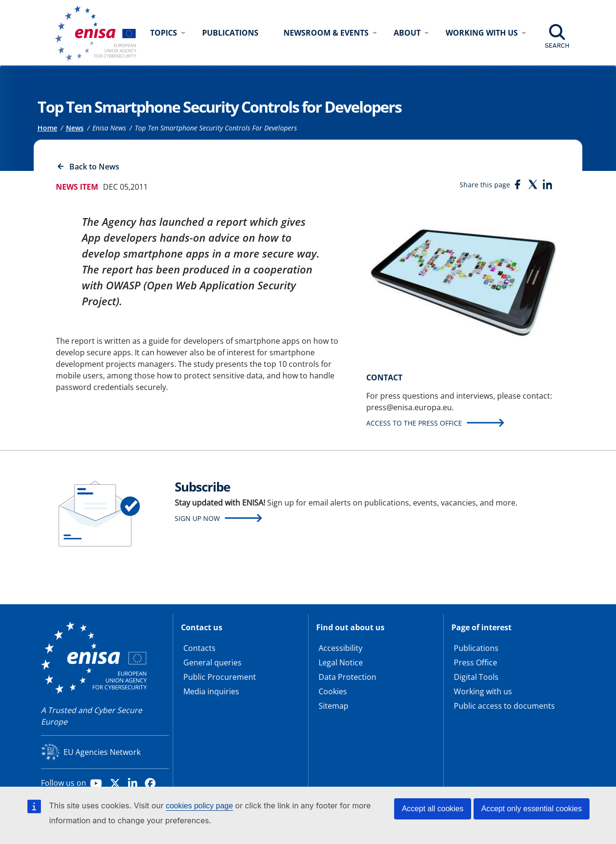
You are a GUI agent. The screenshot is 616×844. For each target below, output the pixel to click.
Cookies (333, 691)
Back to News (94, 167)
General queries (212, 662)
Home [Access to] (47, 128)
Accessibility (340, 648)
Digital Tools (476, 677)
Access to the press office (414, 423)
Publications (230, 33)
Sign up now (197, 518)
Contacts (199, 648)
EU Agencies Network (102, 752)
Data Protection (347, 677)
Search (557, 45)
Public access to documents (504, 706)
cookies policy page (199, 806)
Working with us (483, 691)
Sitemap (334, 706)
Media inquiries (211, 691)
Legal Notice (341, 662)
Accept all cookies (433, 809)
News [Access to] (75, 128)
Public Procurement (220, 677)
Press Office (475, 662)
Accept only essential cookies (532, 809)
